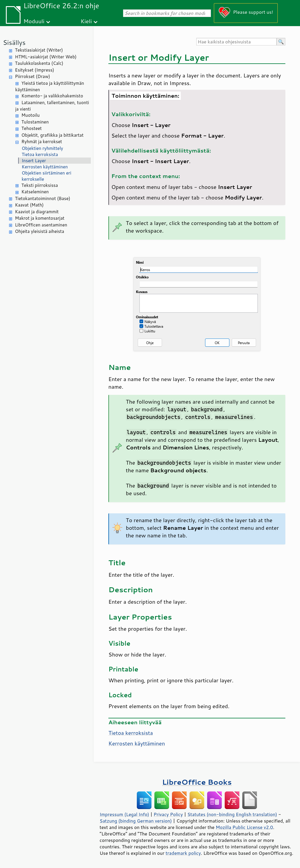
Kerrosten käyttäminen (45, 167)
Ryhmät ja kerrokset (42, 142)
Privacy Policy (168, 814)
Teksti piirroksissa (40, 185)
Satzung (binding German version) (136, 821)
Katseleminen (35, 192)
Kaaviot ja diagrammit (37, 212)
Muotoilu (30, 115)
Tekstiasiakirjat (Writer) (39, 50)
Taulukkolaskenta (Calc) (39, 63)
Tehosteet (31, 128)
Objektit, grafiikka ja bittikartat (52, 135)
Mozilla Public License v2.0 (244, 827)
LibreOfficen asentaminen (41, 225)
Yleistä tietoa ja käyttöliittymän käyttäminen (50, 87)
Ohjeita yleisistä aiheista (40, 231)
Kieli (86, 21)
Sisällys (14, 42)
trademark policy (183, 853)
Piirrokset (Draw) (33, 76)
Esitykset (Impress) (35, 70)
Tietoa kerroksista (40, 154)
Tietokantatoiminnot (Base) (43, 198)
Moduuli (34, 21)
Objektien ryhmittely (42, 148)
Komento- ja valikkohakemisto (52, 96)
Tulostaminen (35, 122)
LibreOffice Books (197, 782)
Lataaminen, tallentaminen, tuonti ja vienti (52, 106)
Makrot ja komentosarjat (40, 218)
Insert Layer (34, 161)
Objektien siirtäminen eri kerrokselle (46, 176)
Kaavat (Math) (29, 205)
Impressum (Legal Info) (124, 814)
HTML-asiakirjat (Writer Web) (46, 57)
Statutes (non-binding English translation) (232, 814)
